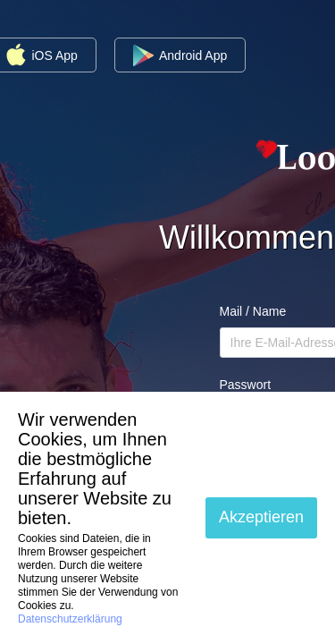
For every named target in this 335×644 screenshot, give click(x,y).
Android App (180, 55)
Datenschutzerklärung (70, 619)
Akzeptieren (261, 517)
